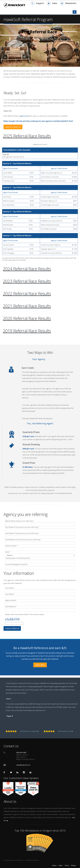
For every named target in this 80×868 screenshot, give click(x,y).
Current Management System (16, 564)
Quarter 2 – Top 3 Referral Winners (17, 212)
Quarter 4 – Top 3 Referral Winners (17, 163)
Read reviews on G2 (65, 731)
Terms (67, 865)
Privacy (73, 865)
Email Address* (11, 607)
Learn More (40, 665)
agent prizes (24, 116)
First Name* (10, 588)
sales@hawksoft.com (23, 765)
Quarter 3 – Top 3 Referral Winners (17, 187)
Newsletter (71, 3)
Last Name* (10, 594)
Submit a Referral (13, 127)
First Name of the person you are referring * (22, 527)
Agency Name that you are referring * (19, 521)
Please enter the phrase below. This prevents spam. (25, 614)
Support (40, 3)
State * (8, 552)
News (61, 865)
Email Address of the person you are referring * (23, 540)
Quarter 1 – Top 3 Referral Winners (17, 236)
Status (54, 865)
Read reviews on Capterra (29, 731)
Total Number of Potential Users (18, 558)
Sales (55, 3)
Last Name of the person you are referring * (22, 533)
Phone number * (11, 546)
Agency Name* (11, 600)
